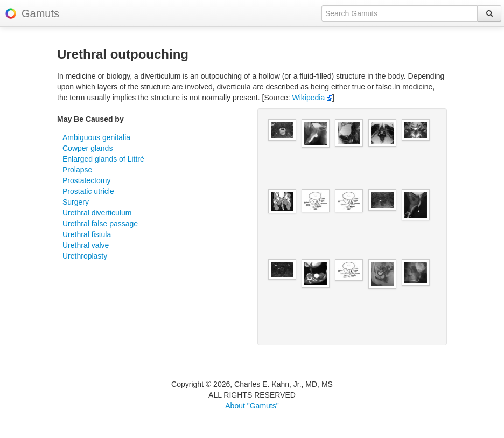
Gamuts (40, 13)
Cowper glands (87, 148)
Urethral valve (86, 245)
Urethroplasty (85, 256)
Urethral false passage (100, 224)
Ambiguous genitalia (96, 137)
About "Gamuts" (252, 406)
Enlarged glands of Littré (103, 159)
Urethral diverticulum (97, 213)
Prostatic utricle (88, 191)
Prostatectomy (86, 180)
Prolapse (77, 170)
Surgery (76, 202)
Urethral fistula (87, 234)
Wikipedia (313, 98)
